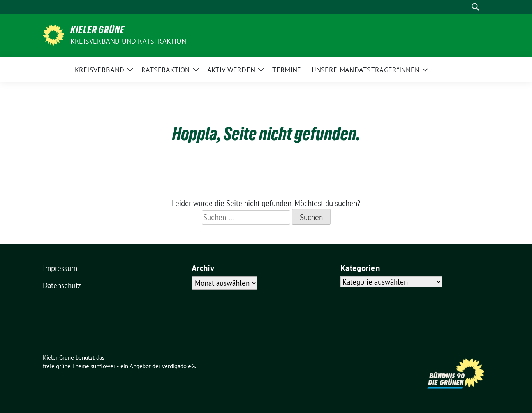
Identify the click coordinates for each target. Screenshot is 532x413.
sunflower (103, 366)
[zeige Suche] (475, 7)
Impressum (60, 268)
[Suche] (464, 7)
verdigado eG (178, 366)
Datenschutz (62, 285)
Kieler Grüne (98, 30)
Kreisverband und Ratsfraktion (128, 41)
